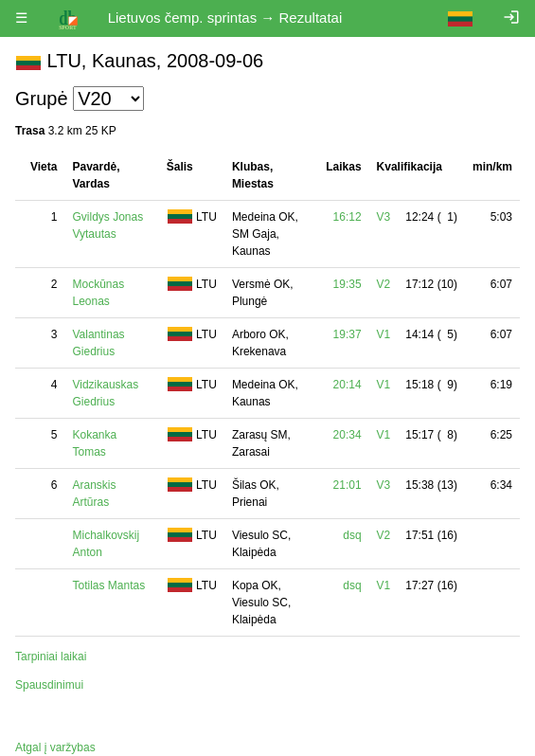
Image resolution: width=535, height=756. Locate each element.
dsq (352, 535)
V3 (384, 217)
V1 (384, 334)
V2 (384, 284)
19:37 (348, 334)
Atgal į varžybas (55, 747)
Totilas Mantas (108, 585)
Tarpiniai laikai (51, 657)
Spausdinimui (49, 685)
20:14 (348, 385)
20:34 (348, 435)
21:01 (348, 485)
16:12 (348, 217)
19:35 (348, 284)
